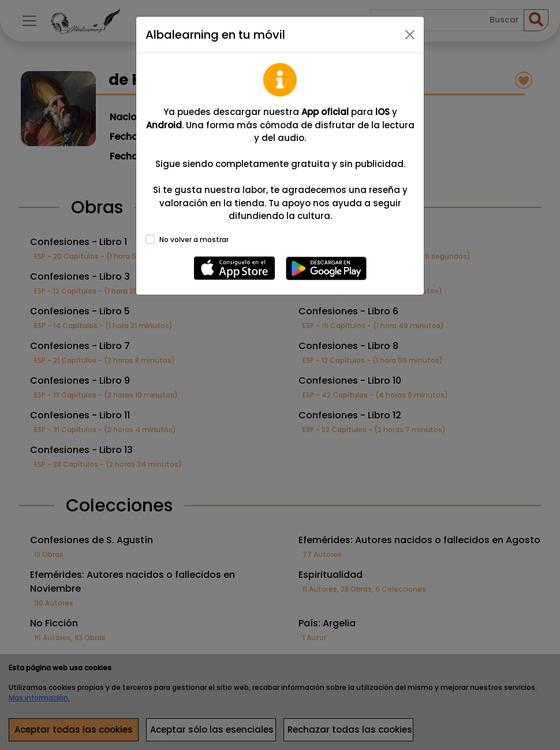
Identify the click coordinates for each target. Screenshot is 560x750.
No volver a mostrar (194, 240)
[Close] (410, 35)
